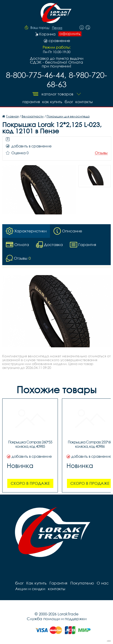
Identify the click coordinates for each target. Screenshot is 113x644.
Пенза (57, 28)
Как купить (52, 101)
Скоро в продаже (30, 483)
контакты (84, 101)
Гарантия (30, 101)
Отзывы (101, 153)
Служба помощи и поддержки (57, 618)
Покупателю (81, 583)
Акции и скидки (30, 588)
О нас (102, 583)
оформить (70, 34)
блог (69, 101)
